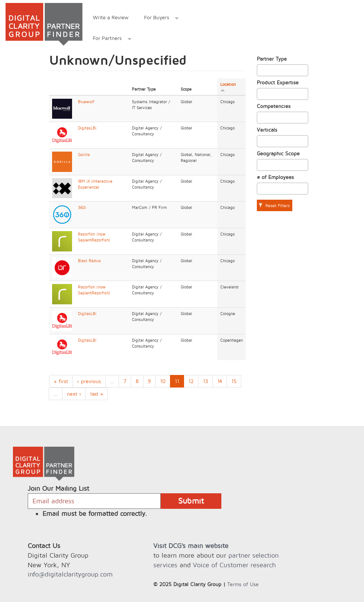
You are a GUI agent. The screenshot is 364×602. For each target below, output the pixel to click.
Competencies (274, 106)
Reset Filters (274, 205)
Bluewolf (86, 102)
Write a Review (111, 17)
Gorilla (84, 155)
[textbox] (261, 70)
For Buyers (157, 18)
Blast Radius (89, 261)
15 (234, 381)
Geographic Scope (278, 153)
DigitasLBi (87, 128)
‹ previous (89, 381)
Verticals (267, 130)
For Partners (108, 39)
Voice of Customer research (234, 565)
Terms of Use (243, 584)
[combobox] (283, 70)
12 (191, 381)
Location (228, 87)
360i (82, 207)
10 (163, 381)
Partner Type (272, 59)
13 (205, 381)
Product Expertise (278, 82)
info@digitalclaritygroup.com (70, 574)
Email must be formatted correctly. (95, 513)
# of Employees (275, 177)
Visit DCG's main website (191, 546)
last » (97, 394)
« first (61, 381)
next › (74, 394)
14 (220, 381)
